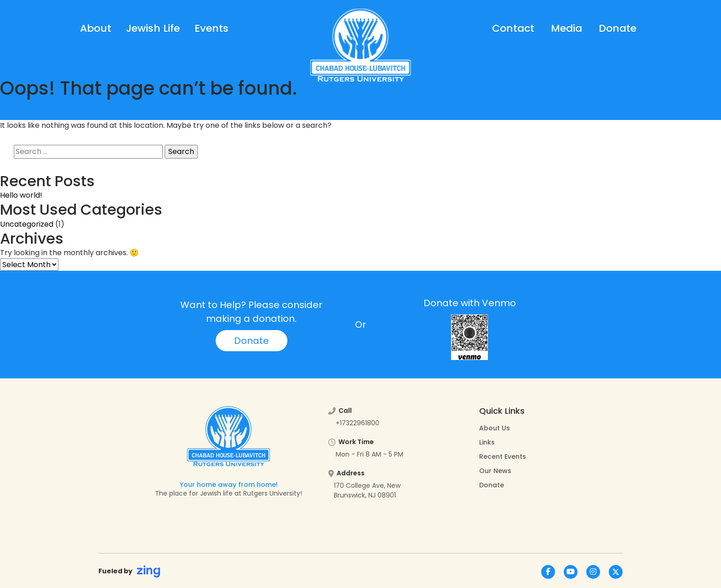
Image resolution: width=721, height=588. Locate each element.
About (96, 28)
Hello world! (21, 195)
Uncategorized (27, 224)
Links (487, 442)
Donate (618, 28)
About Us (495, 428)
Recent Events (503, 457)
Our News (495, 471)
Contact (513, 28)
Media (566, 28)
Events (212, 28)
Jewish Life (153, 28)
